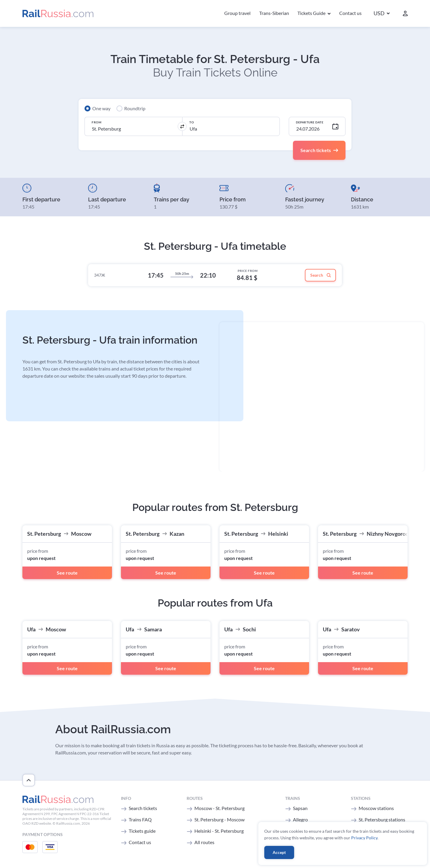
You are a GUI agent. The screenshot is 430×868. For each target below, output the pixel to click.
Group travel (237, 13)
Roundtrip (135, 108)
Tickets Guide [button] (312, 13)
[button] (382, 14)
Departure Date (310, 122)
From (96, 122)
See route (67, 573)
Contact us (350, 13)
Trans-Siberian (274, 13)
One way (101, 108)
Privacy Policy (364, 838)
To (192, 122)
